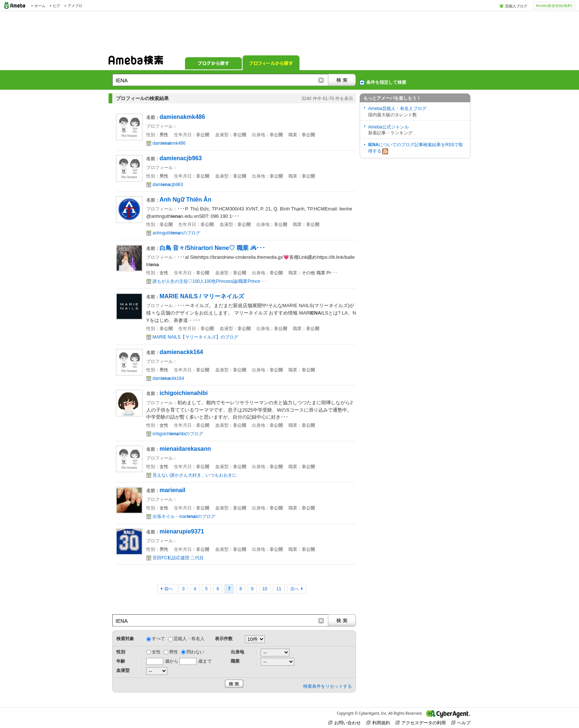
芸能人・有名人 (189, 639)
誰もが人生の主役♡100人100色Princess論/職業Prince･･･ (210, 281)
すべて (158, 639)
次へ (295, 589)
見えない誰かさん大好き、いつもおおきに (195, 475)
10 (265, 589)
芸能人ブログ (516, 6)
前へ (169, 589)
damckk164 (168, 378)
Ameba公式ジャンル (388, 127)
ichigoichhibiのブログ (178, 434)
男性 (174, 652)
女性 (156, 652)
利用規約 (378, 723)
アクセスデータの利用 (421, 723)
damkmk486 (169, 143)
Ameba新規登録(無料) (554, 6)
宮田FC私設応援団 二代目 (178, 558)
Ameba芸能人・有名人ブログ (397, 109)
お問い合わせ (345, 723)
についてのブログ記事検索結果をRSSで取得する (416, 148)
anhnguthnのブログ (176, 233)
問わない (195, 652)
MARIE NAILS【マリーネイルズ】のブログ (195, 337)
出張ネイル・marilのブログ (184, 516)
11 (279, 589)
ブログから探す (213, 63)
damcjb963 (168, 185)
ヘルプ (461, 723)
